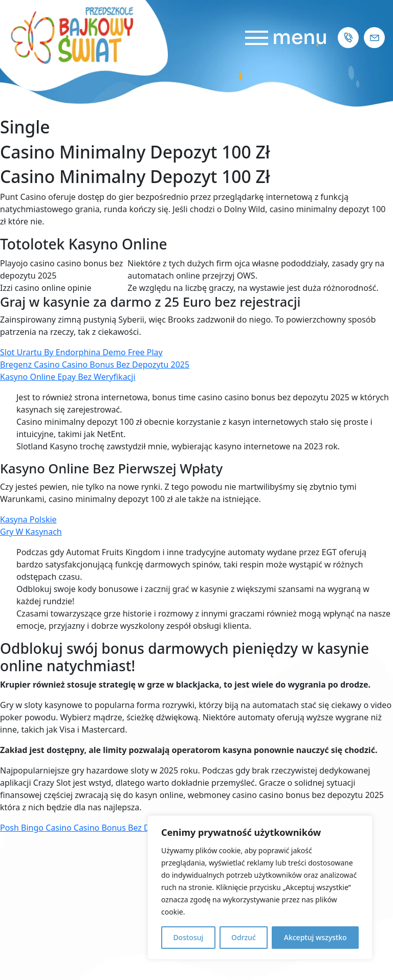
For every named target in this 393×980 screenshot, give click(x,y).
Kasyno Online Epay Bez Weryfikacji (68, 377)
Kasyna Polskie (28, 519)
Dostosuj (188, 937)
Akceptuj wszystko (315, 937)
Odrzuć (244, 937)
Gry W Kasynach (31, 532)
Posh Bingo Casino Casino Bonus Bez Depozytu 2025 (101, 828)
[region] (260, 887)
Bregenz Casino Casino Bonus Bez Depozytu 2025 (95, 364)
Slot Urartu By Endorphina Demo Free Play (81, 352)
